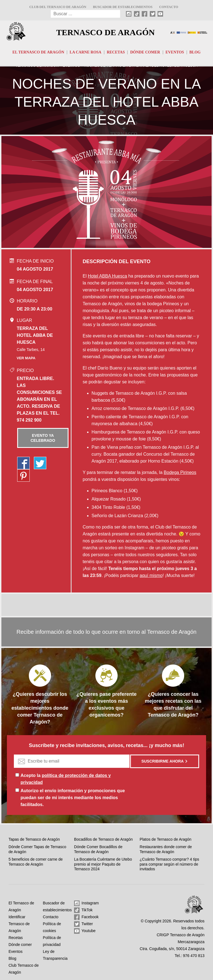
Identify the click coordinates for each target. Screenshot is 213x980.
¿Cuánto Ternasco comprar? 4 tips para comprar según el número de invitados (170, 864)
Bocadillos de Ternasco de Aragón (103, 839)
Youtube (85, 931)
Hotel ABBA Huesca (107, 276)
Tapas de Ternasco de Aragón (34, 839)
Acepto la (66, 779)
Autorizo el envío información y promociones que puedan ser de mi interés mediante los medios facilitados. (73, 798)
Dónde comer (145, 52)
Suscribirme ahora (165, 761)
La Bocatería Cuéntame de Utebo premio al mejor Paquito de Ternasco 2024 (103, 864)
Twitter (83, 924)
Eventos (175, 52)
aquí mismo (151, 575)
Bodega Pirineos (180, 472)
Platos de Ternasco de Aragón (166, 839)
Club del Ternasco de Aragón (58, 7)
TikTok (83, 910)
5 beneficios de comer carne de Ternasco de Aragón (36, 862)
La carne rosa (85, 52)
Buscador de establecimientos (123, 7)
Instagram (86, 903)
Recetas (116, 52)
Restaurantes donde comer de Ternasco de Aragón (166, 849)
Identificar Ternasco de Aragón (19, 924)
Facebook (86, 917)
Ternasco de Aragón (106, 32)
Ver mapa (26, 358)
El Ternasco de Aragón (38, 52)
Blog (195, 52)
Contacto (169, 7)
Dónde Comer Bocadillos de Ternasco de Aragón (98, 849)
